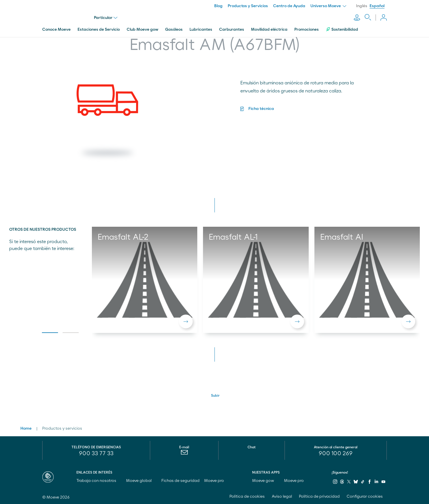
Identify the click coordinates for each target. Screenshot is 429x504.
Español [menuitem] (377, 6)
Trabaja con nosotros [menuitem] (99, 481)
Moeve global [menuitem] (141, 481)
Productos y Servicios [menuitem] (248, 6)
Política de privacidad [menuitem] (319, 497)
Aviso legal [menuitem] (282, 497)
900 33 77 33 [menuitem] (96, 453)
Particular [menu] (106, 18)
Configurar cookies (365, 497)
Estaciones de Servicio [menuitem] (99, 30)
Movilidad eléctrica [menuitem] (269, 30)
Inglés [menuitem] (362, 6)
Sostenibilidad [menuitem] (342, 29)
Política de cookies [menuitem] (247, 497)
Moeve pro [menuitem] (217, 481)
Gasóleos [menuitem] (174, 30)
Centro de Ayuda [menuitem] (289, 6)
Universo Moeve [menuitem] (328, 6)
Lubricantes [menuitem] (201, 30)
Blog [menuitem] (218, 6)
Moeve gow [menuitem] (266, 481)
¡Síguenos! (340, 472)
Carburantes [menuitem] (232, 30)
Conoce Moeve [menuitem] (56, 30)
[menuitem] (184, 454)
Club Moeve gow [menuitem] (142, 30)
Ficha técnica (261, 109)
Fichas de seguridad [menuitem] (180, 481)
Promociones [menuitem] (307, 30)
